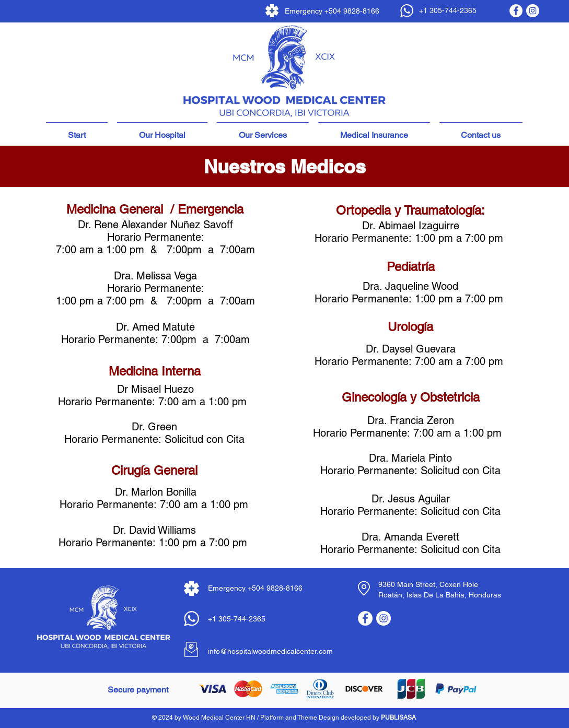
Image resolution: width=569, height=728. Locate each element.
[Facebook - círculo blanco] (516, 11)
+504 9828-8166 (352, 11)
